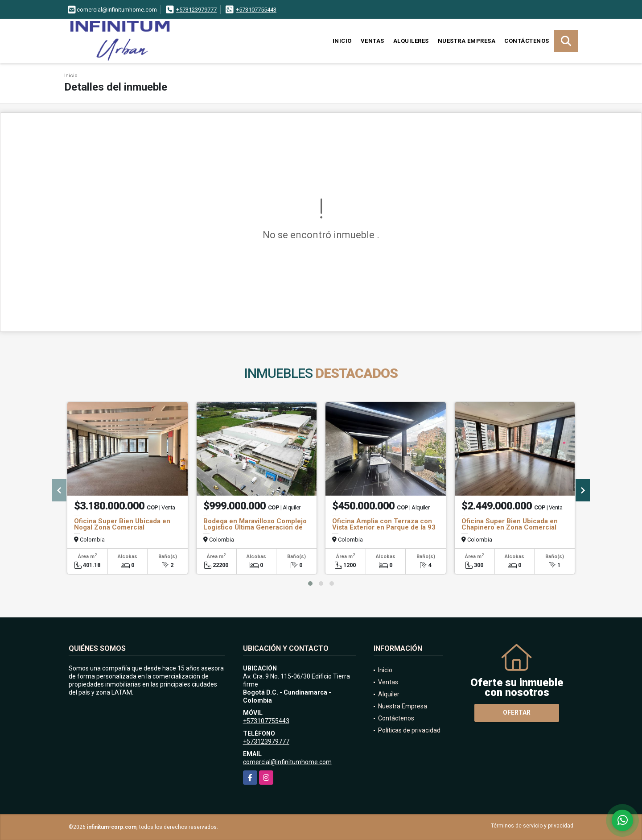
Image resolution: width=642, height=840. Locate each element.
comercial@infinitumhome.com (287, 762)
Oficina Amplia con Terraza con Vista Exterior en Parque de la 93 (384, 524)
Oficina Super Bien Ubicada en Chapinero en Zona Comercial (510, 524)
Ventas (372, 41)
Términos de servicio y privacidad (532, 826)
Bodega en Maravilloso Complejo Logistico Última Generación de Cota (255, 527)
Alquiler (389, 694)
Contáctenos (527, 41)
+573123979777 (196, 10)
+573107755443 (256, 10)
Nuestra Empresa (467, 41)
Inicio (342, 41)
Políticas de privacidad (409, 730)
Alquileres (411, 41)
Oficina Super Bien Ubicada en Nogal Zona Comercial (122, 524)
